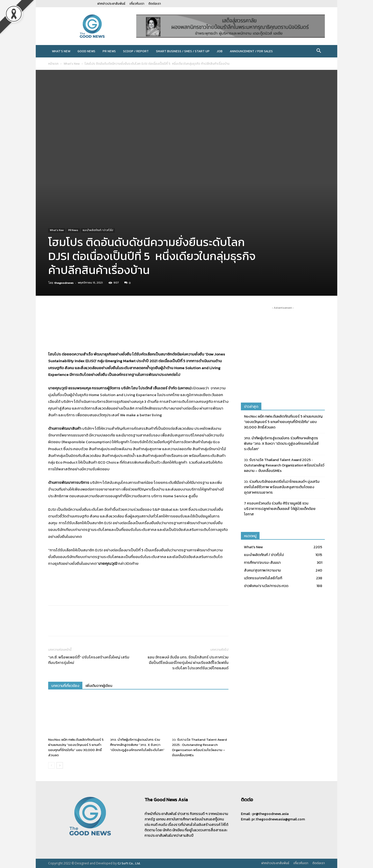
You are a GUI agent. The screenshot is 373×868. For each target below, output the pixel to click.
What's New (72, 64)
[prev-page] (51, 765)
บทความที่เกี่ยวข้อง (65, 686)
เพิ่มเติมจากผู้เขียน (99, 686)
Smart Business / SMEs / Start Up (183, 51)
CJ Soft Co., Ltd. (129, 863)
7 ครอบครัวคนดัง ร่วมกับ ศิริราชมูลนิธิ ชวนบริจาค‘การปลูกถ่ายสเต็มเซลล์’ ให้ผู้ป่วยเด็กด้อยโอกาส (280, 509)
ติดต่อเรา (155, 4)
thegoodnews (64, 283)
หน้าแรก (53, 64)
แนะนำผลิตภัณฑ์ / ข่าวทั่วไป (98, 230)
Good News (86, 51)
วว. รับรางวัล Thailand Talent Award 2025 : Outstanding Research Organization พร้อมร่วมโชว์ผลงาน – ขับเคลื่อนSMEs (199, 747)
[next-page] (60, 765)
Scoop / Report (136, 51)
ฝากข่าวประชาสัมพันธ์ (111, 4)
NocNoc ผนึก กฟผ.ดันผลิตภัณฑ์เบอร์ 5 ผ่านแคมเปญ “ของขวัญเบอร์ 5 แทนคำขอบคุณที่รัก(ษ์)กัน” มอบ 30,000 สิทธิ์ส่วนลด (76, 747)
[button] (319, 52)
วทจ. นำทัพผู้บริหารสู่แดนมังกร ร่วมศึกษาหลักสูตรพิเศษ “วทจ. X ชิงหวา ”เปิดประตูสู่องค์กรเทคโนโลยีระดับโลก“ (137, 745)
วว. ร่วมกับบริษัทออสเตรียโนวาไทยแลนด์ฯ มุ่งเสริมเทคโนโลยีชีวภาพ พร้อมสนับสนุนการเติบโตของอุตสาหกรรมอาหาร (282, 487)
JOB (220, 51)
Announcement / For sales (251, 51)
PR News (109, 51)
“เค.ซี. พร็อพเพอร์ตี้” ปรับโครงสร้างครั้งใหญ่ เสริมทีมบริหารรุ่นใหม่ (89, 660)
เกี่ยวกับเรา (137, 4)
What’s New (61, 51)
